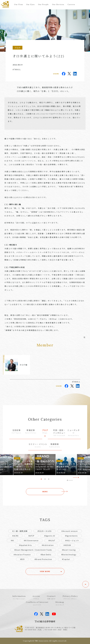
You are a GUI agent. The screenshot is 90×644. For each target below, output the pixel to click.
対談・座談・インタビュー (59, 433)
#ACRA (15, 536)
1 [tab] (41, 479)
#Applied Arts (25, 545)
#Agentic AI (50, 536)
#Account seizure (70, 531)
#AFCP (31, 536)
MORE (45, 492)
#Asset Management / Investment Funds (33, 550)
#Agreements (71, 536)
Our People (43, 4)
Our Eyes (30, 4)
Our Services (58, 4)
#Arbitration (48, 545)
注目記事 (16, 431)
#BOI (22, 559)
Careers (71, 4)
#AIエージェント (72, 540)
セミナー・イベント (38, 445)
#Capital (66, 559)
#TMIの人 (17, 69)
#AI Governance (31, 540)
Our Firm (18, 4)
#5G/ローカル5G (45, 531)
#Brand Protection (43, 559)
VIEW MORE (45, 571)
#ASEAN (67, 545)
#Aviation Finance (22, 555)
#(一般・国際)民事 (20, 531)
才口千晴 (23, 365)
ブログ (45, 431)
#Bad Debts (46, 555)
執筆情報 (55, 445)
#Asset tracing (69, 550)
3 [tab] (49, 479)
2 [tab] (45, 479)
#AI (12, 540)
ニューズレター (74, 433)
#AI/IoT (52, 540)
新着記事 (31, 431)
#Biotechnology (69, 555)
